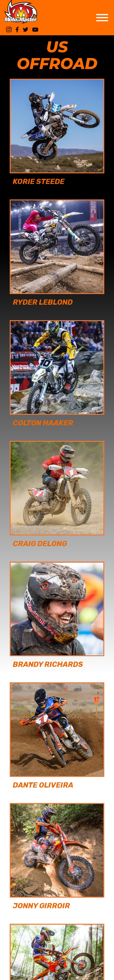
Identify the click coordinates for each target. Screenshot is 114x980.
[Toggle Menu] (102, 18)
